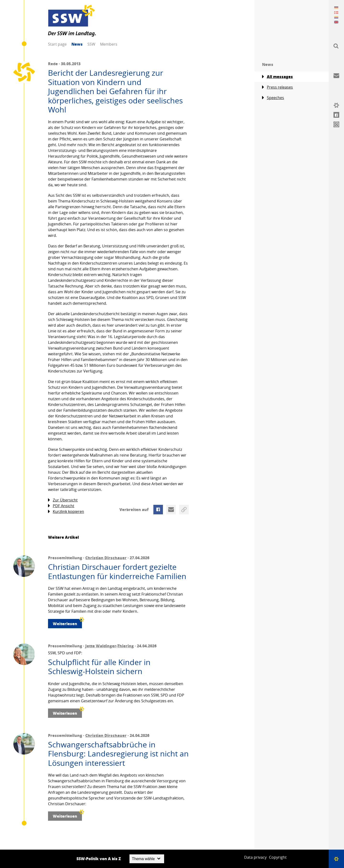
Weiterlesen (67, 623)
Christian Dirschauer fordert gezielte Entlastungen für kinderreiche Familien (117, 572)
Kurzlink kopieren (66, 512)
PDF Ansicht (61, 506)
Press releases (277, 87)
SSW (91, 44)
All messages (277, 77)
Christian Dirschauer (106, 558)
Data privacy (255, 857)
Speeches (273, 98)
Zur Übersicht (63, 500)
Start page (57, 44)
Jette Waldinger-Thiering (110, 646)
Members (109, 44)
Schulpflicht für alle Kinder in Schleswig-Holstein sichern (99, 667)
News (77, 44)
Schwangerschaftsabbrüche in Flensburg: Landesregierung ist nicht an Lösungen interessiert (118, 754)
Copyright (278, 857)
